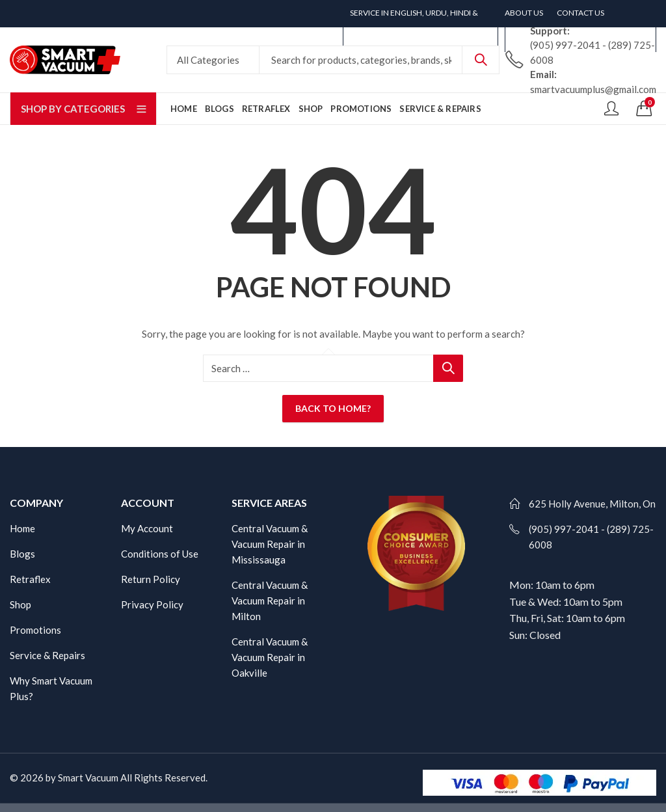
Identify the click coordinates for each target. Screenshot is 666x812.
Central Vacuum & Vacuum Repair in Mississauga (270, 544)
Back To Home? (333, 408)
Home (22, 528)
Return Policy (151, 579)
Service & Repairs (47, 655)
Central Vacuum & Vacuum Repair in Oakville (270, 657)
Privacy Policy (152, 604)
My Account (147, 528)
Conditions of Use (160, 554)
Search (481, 60)
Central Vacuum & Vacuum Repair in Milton (270, 601)
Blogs (22, 554)
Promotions (35, 630)
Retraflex (30, 579)
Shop (20, 604)
